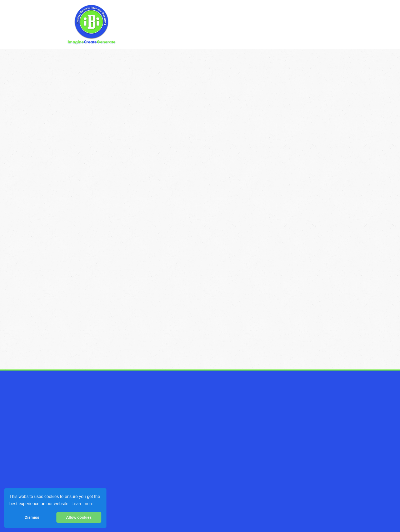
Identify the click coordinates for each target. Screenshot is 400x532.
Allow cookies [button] (79, 517)
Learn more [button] (83, 504)
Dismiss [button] (32, 517)
